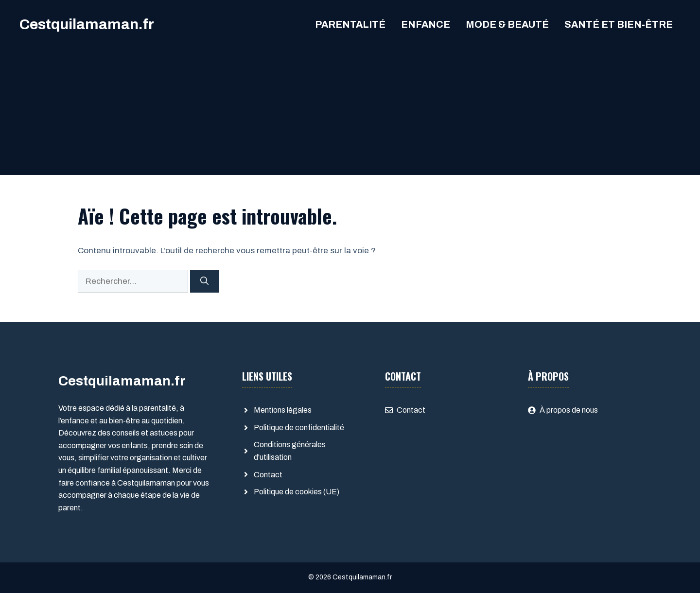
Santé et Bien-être (619, 24)
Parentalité (350, 24)
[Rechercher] (204, 281)
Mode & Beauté (507, 24)
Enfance (426, 24)
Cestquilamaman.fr (87, 24)
